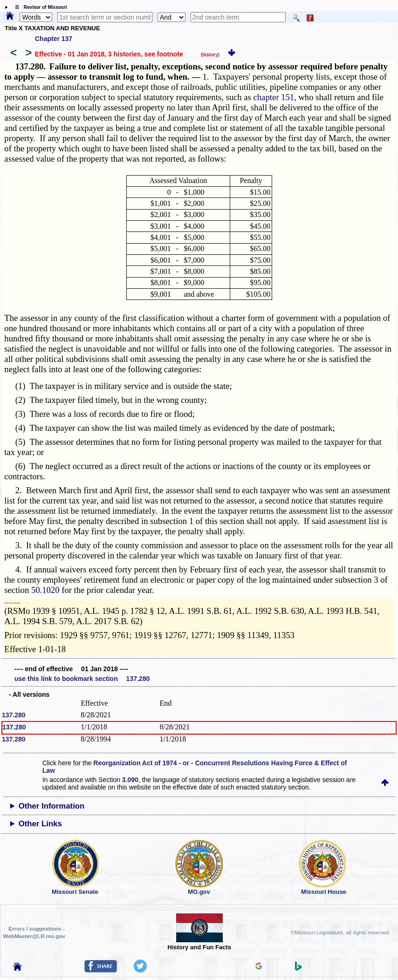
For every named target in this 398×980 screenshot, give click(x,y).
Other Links (40, 824)
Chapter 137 (54, 39)
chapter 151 (274, 97)
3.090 (130, 780)
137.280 (14, 715)
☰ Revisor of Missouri (39, 7)
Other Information (52, 806)
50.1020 (45, 590)
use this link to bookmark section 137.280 (82, 679)
